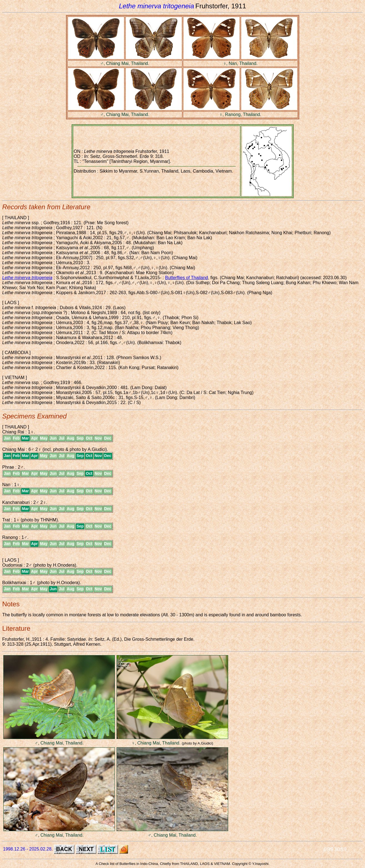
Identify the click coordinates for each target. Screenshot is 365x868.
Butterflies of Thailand (187, 278)
